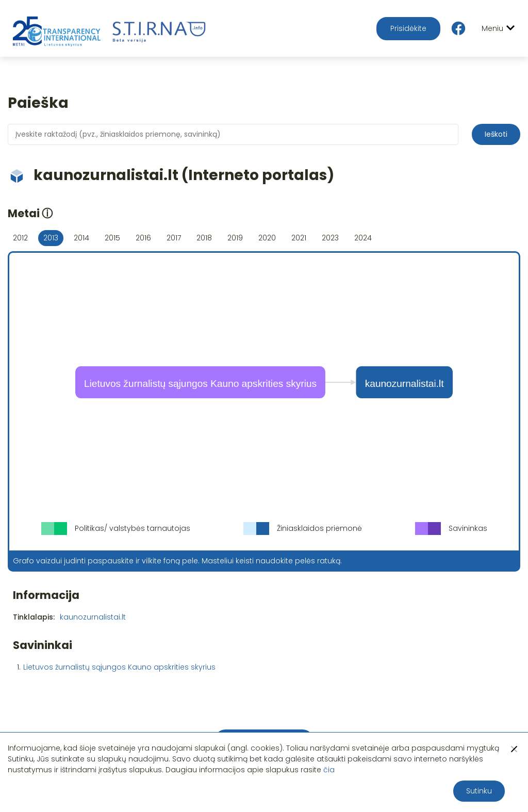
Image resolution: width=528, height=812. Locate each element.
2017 (174, 238)
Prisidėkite (408, 28)
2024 (363, 238)
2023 (330, 238)
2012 (20, 238)
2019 (235, 238)
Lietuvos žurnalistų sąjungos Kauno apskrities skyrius (119, 667)
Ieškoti (496, 134)
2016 (143, 238)
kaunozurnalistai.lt (93, 617)
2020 (267, 238)
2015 (112, 238)
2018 (204, 238)
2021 (299, 238)
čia (329, 770)
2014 (81, 238)
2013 (51, 238)
